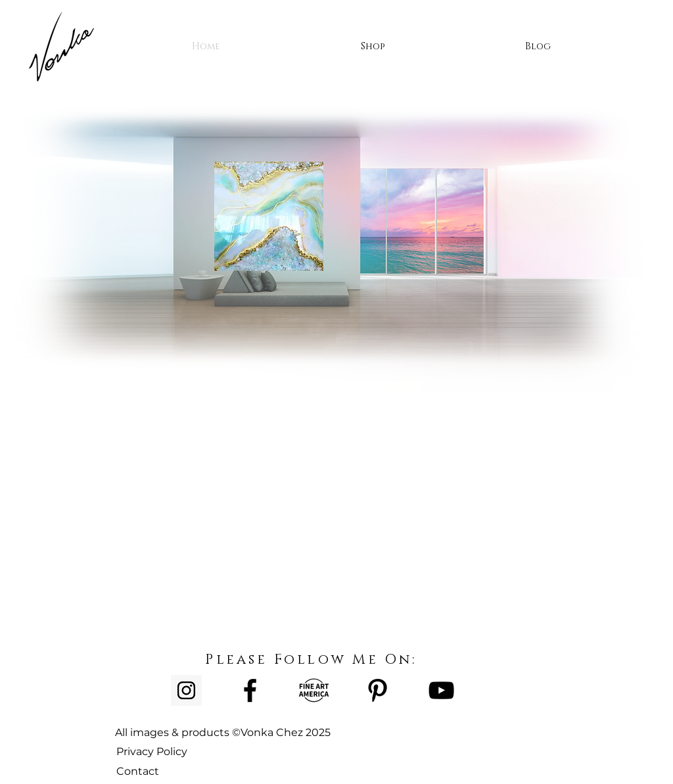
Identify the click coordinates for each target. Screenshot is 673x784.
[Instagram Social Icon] (186, 690)
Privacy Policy (152, 751)
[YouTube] (441, 690)
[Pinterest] (378, 690)
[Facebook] (250, 690)
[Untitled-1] (314, 690)
